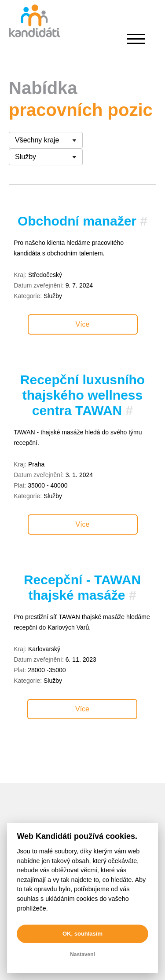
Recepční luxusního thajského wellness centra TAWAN (82, 395)
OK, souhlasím (82, 934)
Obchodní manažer (77, 221)
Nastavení (82, 954)
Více (82, 324)
